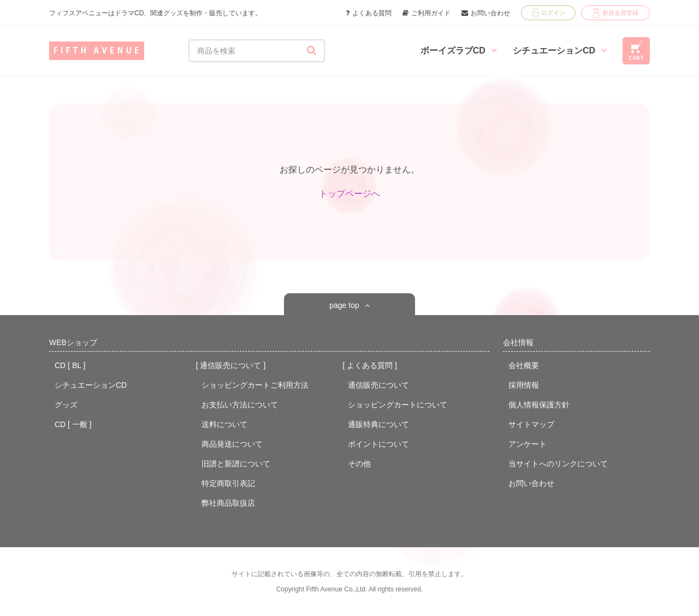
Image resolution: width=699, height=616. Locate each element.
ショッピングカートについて (398, 405)
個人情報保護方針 (539, 405)
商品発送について (232, 444)
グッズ (66, 405)
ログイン (549, 13)
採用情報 (524, 385)
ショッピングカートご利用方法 (255, 385)
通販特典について (378, 424)
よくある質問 (369, 13)
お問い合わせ (486, 13)
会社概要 (524, 365)
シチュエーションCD (559, 51)
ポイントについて (378, 444)
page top (344, 305)
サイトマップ (531, 424)
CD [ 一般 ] (73, 424)
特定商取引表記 (228, 483)
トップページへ (349, 194)
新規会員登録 (615, 13)
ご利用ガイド (426, 13)
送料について (224, 424)
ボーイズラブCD (458, 51)
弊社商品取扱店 (228, 503)
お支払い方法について (240, 405)
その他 (359, 464)
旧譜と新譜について (236, 464)
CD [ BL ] (70, 365)
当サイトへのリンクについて (558, 464)
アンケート (528, 444)
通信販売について (378, 385)
